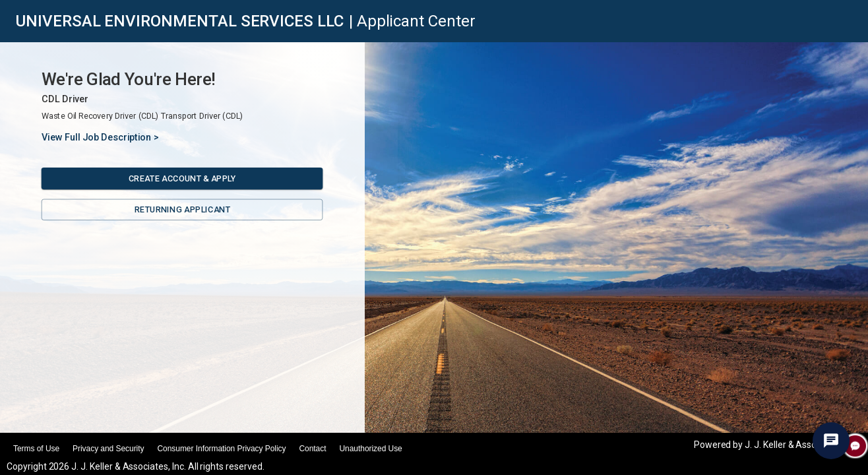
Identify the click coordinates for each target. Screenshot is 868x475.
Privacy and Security (108, 449)
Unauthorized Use (370, 449)
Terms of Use (36, 449)
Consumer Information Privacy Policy (221, 449)
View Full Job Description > (100, 138)
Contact (312, 449)
